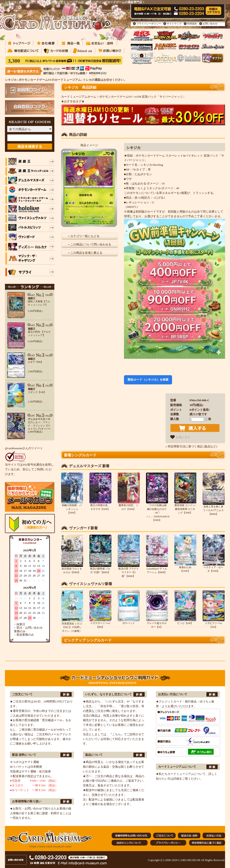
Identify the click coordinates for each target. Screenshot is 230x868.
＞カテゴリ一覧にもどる (83, 236)
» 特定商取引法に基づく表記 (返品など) (191, 446)
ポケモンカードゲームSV (116, 97)
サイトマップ (174, 24)
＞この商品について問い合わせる (89, 244)
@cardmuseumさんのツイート (24, 448)
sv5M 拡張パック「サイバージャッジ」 (160, 97)
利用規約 (192, 24)
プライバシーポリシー (149, 24)
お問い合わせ (210, 24)
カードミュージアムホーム (79, 97)
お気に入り (180, 437)
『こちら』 (116, 734)
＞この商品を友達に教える (85, 253)
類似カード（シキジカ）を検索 (148, 380)
